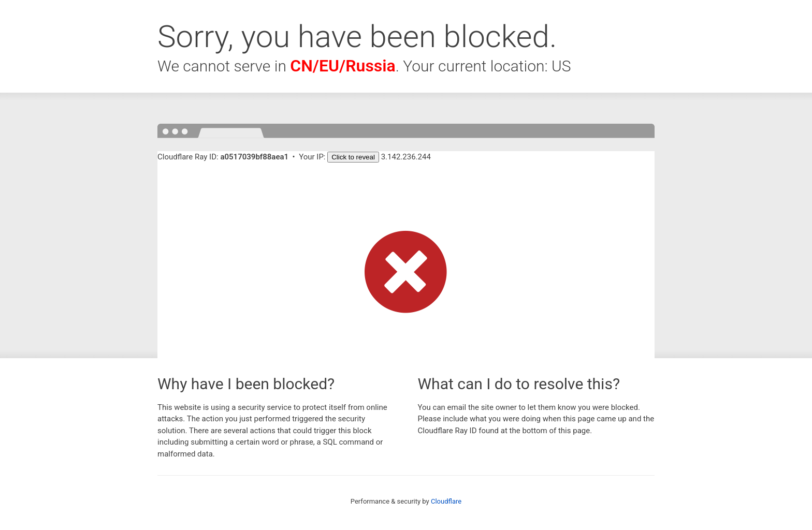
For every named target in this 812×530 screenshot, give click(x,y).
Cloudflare (446, 501)
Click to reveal (353, 157)
